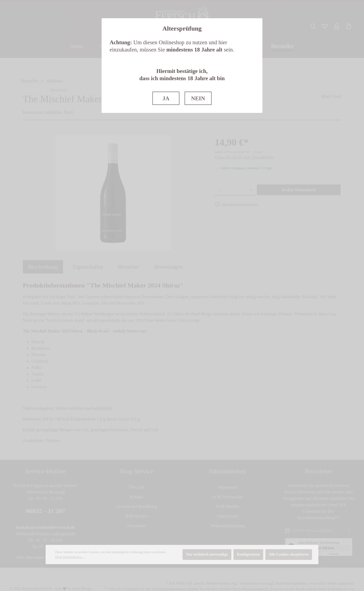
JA (166, 98)
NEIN (198, 98)
